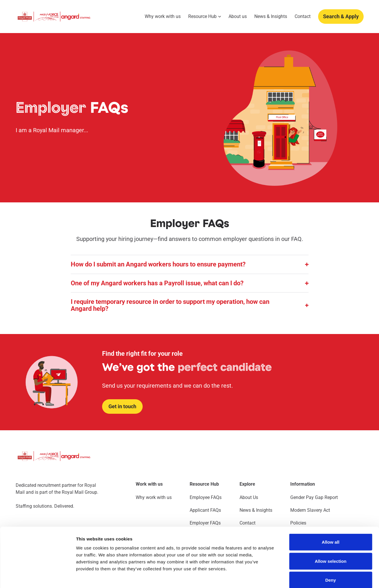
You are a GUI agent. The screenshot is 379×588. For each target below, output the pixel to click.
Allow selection (330, 531)
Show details (304, 577)
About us (238, 17)
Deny (331, 550)
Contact (303, 17)
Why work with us (163, 17)
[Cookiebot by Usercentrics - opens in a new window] (38, 577)
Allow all (331, 512)
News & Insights (271, 17)
